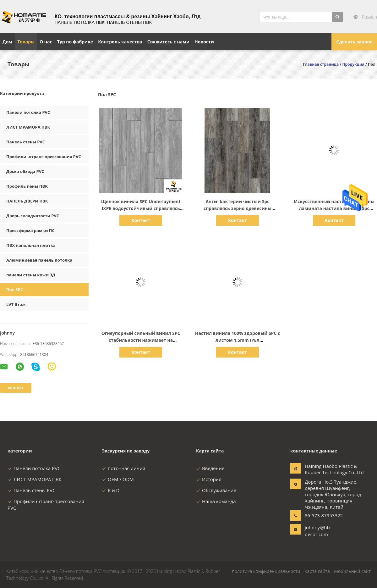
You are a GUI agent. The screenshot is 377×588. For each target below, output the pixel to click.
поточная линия (123, 468)
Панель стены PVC (26, 142)
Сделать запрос (354, 42)
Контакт (141, 220)
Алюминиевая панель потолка (39, 260)
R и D (111, 490)
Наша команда (216, 501)
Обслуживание (216, 490)
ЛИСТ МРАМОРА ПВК (28, 127)
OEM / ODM (118, 479)
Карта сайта (317, 571)
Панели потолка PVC (28, 112)
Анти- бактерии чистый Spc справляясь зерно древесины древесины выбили (238, 208)
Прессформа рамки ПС (30, 230)
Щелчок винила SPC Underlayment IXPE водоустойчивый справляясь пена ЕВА (141, 208)
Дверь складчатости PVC (33, 216)
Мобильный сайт (352, 571)
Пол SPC (15, 290)
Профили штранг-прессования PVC (44, 157)
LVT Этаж (16, 304)
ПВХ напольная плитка (31, 245)
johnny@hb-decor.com (318, 531)
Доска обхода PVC (25, 171)
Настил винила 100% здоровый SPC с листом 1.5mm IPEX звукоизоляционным (238, 340)
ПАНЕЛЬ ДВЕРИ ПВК (27, 201)
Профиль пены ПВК (27, 186)
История (209, 479)
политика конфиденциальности (266, 571)
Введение (210, 468)
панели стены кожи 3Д (31, 275)
